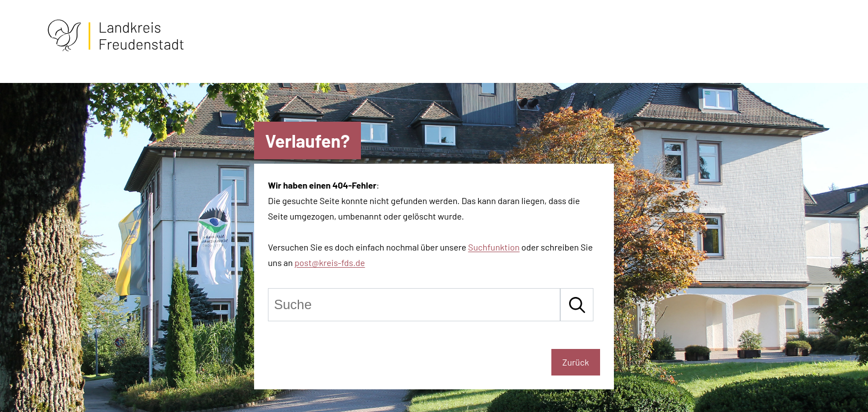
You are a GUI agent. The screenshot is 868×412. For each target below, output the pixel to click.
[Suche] (414, 305)
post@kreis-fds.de (330, 262)
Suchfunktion (494, 247)
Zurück (576, 362)
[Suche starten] (577, 305)
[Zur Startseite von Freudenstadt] (116, 49)
